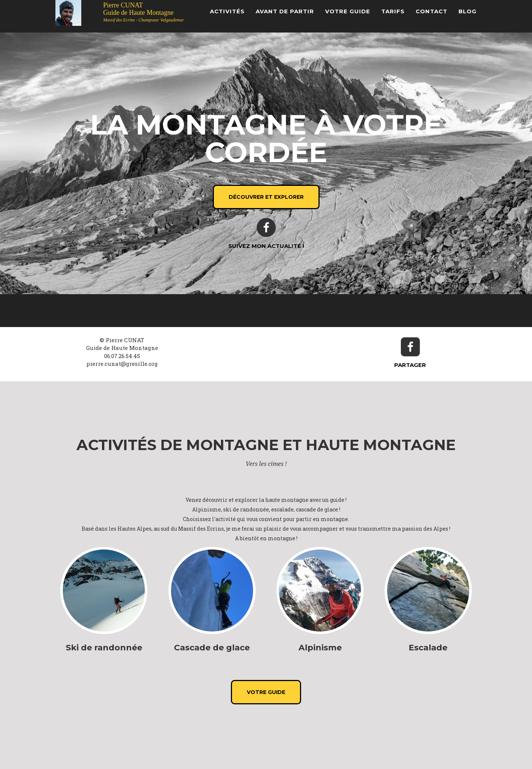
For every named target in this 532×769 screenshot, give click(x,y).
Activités (227, 11)
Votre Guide (348, 11)
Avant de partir (285, 11)
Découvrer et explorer (266, 197)
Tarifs (393, 11)
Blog (468, 11)
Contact (432, 11)
